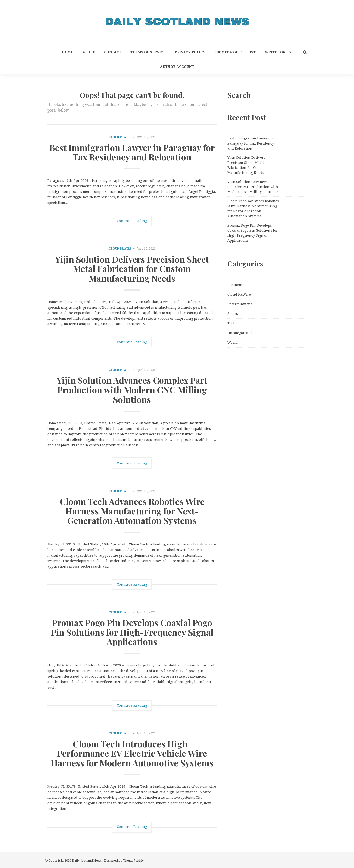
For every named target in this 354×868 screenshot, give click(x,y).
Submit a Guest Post (235, 52)
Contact (113, 52)
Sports (233, 314)
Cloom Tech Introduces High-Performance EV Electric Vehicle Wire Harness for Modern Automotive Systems (132, 753)
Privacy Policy (190, 52)
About (89, 52)
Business (235, 285)
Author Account (177, 67)
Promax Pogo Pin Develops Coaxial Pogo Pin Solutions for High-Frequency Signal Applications (132, 632)
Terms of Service (148, 52)
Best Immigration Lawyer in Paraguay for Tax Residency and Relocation (132, 152)
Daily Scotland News (87, 860)
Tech (231, 323)
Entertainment (240, 304)
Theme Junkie (133, 860)
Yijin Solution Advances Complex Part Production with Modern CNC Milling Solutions (132, 390)
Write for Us (278, 52)
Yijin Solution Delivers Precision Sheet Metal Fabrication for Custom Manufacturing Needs (132, 269)
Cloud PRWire (120, 137)
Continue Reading (132, 221)
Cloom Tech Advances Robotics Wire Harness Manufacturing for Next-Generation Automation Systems (132, 511)
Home (68, 52)
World (233, 342)
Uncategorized (240, 333)
